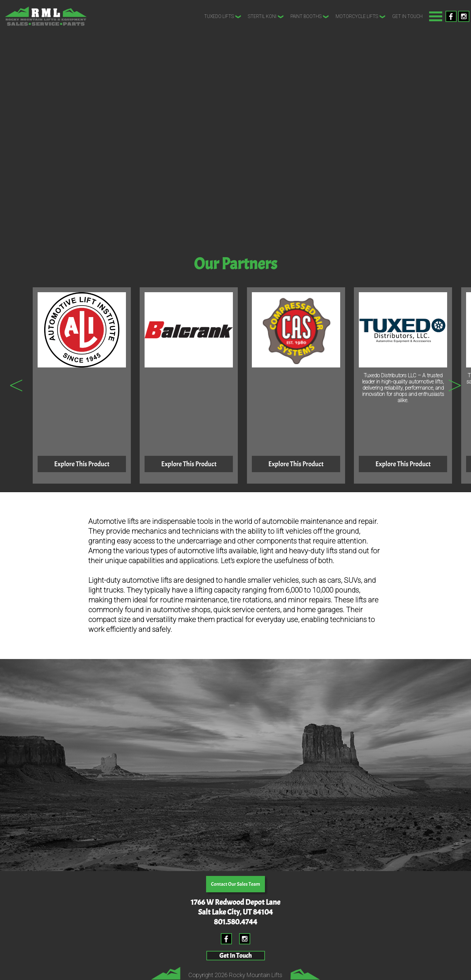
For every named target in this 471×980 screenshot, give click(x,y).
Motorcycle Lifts (361, 17)
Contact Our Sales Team (235, 884)
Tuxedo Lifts (223, 17)
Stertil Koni (266, 17)
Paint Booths (310, 17)
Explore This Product (82, 464)
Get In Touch (407, 16)
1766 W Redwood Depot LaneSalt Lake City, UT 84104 (235, 907)
